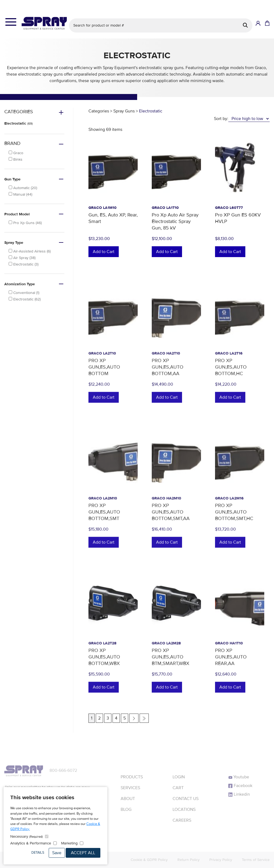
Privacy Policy (221, 860)
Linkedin (239, 794)
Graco (16, 153)
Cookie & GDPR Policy (149, 860)
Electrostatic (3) (24, 264)
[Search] (245, 25)
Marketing (69, 843)
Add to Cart (104, 252)
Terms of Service (256, 860)
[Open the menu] (11, 22)
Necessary (27, 836)
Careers (182, 820)
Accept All (83, 853)
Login (179, 777)
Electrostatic (19, 123)
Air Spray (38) (22, 258)
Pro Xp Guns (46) (25, 223)
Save (57, 853)
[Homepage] (44, 23)
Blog (126, 809)
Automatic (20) (23, 188)
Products (132, 777)
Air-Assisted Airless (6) (30, 251)
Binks (16, 159)
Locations (184, 809)
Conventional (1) (24, 293)
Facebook (240, 786)
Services (130, 788)
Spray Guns (124, 111)
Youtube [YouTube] (239, 777)
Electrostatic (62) (25, 299)
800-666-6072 (63, 770)
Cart (178, 788)
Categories (99, 111)
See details (175, 4)
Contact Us (186, 799)
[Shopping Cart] (267, 23)
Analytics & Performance (31, 843)
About (128, 799)
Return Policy (189, 860)
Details (38, 853)
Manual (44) (20, 194)
